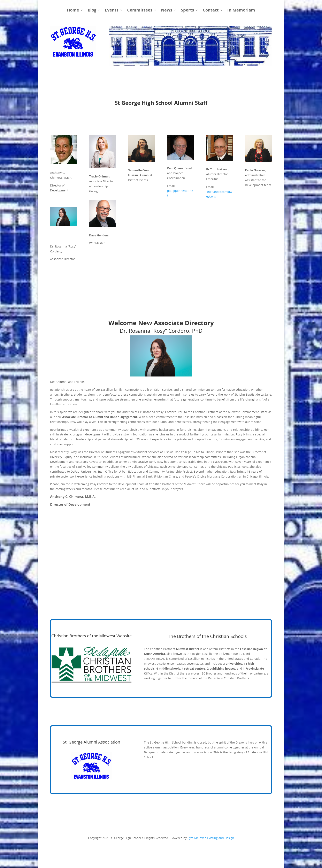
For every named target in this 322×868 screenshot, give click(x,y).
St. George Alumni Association (91, 742)
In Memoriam (241, 11)
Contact (211, 11)
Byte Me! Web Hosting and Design (211, 838)
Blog (92, 11)
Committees (140, 11)
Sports (187, 11)
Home (73, 11)
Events (112, 11)
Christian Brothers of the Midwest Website (91, 636)
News (167, 11)
